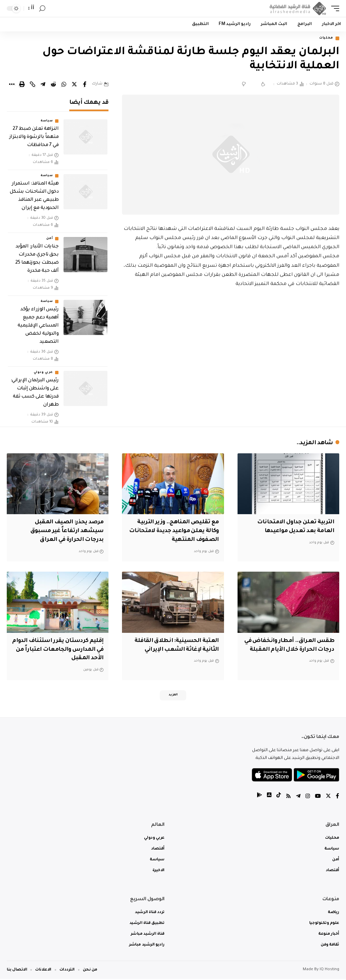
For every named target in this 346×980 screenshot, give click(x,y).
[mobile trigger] (333, 8)
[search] (42, 9)
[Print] (22, 85)
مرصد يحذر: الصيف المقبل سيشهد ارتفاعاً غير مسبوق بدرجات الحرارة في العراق (65, 531)
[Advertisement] (231, 347)
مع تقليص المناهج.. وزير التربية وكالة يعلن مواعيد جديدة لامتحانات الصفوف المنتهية (176, 531)
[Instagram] (307, 798)
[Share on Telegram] (43, 85)
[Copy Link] (32, 85)
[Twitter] (328, 798)
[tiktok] (277, 798)
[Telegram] (297, 798)
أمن (50, 239)
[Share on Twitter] (74, 85)
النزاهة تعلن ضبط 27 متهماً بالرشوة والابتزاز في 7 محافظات (34, 138)
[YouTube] (317, 798)
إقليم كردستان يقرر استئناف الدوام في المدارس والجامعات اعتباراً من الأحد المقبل (63, 649)
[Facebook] (338, 798)
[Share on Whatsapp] (64, 85)
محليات (324, 39)
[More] (11, 85)
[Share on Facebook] (85, 85)
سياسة (47, 122)
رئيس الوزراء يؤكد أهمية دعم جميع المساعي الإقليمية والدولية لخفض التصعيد (38, 327)
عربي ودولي (43, 373)
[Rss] (287, 798)
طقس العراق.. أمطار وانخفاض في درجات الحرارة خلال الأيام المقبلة (291, 649)
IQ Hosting (329, 971)
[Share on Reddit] (53, 85)
